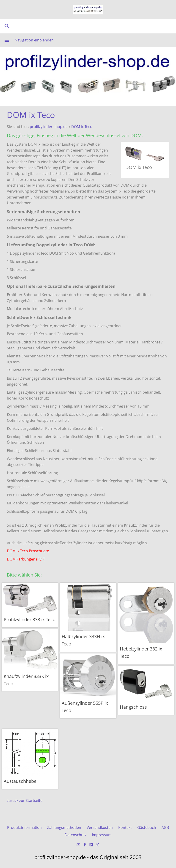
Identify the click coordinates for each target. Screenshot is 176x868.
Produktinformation (24, 827)
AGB (165, 827)
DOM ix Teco (82, 127)
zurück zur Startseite (25, 800)
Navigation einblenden (34, 40)
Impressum (102, 835)
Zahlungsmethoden (64, 827)
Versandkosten (100, 827)
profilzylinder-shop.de (49, 127)
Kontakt (125, 827)
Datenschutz (76, 835)
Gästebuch (147, 827)
